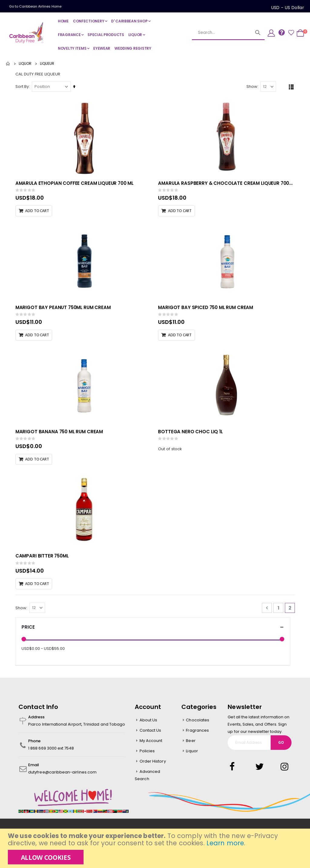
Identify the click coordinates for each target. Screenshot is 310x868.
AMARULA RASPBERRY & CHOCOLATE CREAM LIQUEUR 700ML (227, 184)
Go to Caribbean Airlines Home (35, 6)
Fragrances (197, 733)
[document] (156, 848)
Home (8, 64)
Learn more (225, 843)
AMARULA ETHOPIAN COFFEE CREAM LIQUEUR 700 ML (76, 184)
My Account (151, 743)
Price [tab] (153, 630)
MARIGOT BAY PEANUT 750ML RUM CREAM (64, 309)
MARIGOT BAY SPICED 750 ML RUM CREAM (206, 309)
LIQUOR (25, 64)
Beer (191, 743)
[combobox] (221, 33)
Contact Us (150, 733)
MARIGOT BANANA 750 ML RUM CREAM (60, 434)
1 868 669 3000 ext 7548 (51, 751)
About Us (148, 722)
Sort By (23, 87)
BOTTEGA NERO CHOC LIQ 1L (191, 434)
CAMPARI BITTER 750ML (43, 558)
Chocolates (198, 722)
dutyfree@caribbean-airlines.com (62, 775)
